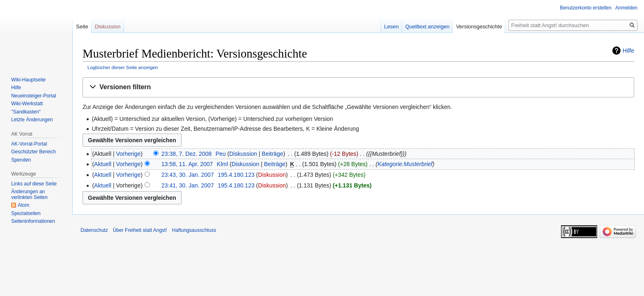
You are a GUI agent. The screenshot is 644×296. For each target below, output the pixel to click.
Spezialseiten (26, 213)
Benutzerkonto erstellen (586, 8)
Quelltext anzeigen (428, 27)
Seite (82, 27)
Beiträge (272, 154)
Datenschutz (94, 230)
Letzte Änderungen (32, 120)
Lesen (391, 27)
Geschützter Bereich (33, 152)
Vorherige (129, 154)
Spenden (21, 160)
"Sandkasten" (26, 112)
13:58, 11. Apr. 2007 (187, 164)
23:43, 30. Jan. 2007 (188, 175)
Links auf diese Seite (34, 184)
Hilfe (628, 51)
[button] (358, 87)
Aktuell (103, 164)
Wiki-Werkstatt (27, 104)
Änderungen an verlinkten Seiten (29, 194)
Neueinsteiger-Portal (33, 96)
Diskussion (243, 154)
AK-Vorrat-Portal (29, 144)
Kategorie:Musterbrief (405, 164)
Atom (23, 205)
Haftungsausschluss (194, 230)
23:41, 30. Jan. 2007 (188, 185)
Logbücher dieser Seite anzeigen (123, 67)
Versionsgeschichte (479, 27)
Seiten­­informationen (33, 221)
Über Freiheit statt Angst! (140, 230)
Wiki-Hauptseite (28, 80)
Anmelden (626, 8)
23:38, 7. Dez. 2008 (186, 154)
